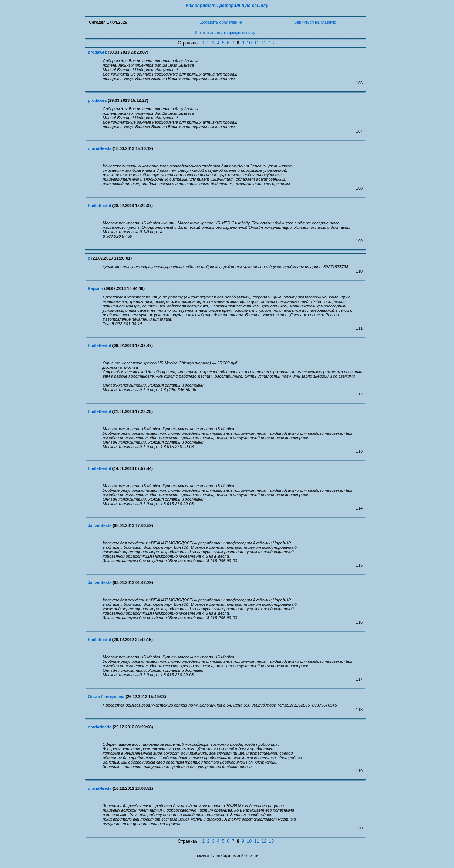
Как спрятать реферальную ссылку (227, 6)
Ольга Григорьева (106, 697)
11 (257, 43)
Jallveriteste (100, 525)
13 (271, 43)
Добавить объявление (221, 22)
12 (264, 43)
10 (249, 43)
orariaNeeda (100, 148)
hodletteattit (100, 206)
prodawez (97, 52)
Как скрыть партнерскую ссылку (225, 33)
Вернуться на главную (315, 22)
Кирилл (96, 288)
